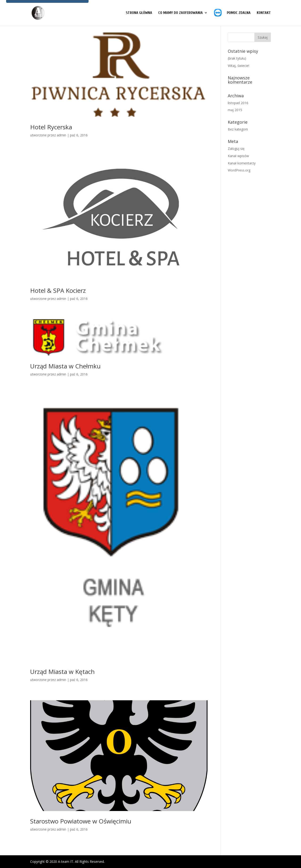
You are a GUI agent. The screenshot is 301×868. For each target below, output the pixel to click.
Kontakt (264, 13)
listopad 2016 (238, 103)
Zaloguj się (236, 149)
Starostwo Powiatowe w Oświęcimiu (81, 821)
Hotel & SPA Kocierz (58, 290)
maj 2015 (235, 110)
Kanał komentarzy (242, 163)
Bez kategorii (238, 129)
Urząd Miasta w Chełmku (65, 366)
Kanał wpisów (238, 156)
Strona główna (139, 13)
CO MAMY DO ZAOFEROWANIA (181, 13)
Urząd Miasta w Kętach (62, 672)
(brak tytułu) (237, 58)
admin (61, 135)
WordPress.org (239, 170)
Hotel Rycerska (51, 127)
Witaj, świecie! (238, 66)
